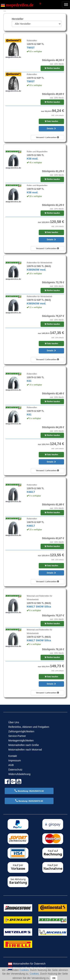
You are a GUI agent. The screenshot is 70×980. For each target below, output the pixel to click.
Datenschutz (15, 770)
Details (51, 128)
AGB (11, 765)
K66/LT (31, 492)
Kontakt (13, 756)
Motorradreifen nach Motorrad (25, 750)
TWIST (31, 48)
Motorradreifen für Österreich (27, 964)
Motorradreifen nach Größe (24, 745)
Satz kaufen (51, 121)
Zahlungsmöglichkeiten (21, 731)
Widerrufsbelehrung (19, 774)
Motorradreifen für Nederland (27, 968)
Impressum (15, 760)
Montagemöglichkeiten (21, 740)
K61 (29, 381)
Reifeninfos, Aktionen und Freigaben (29, 727)
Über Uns (14, 722)
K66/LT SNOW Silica (39, 607)
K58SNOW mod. (36, 270)
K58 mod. (32, 159)
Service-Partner (17, 736)
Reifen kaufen (52, 68)
